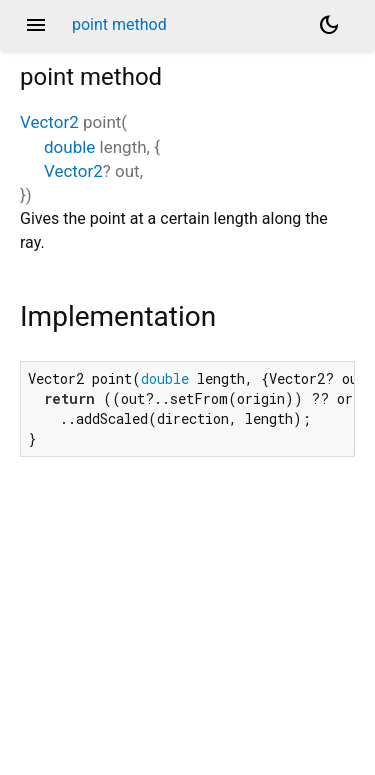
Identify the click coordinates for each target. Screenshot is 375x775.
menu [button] (36, 25)
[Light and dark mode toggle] (329, 25)
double (69, 147)
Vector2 (49, 122)
